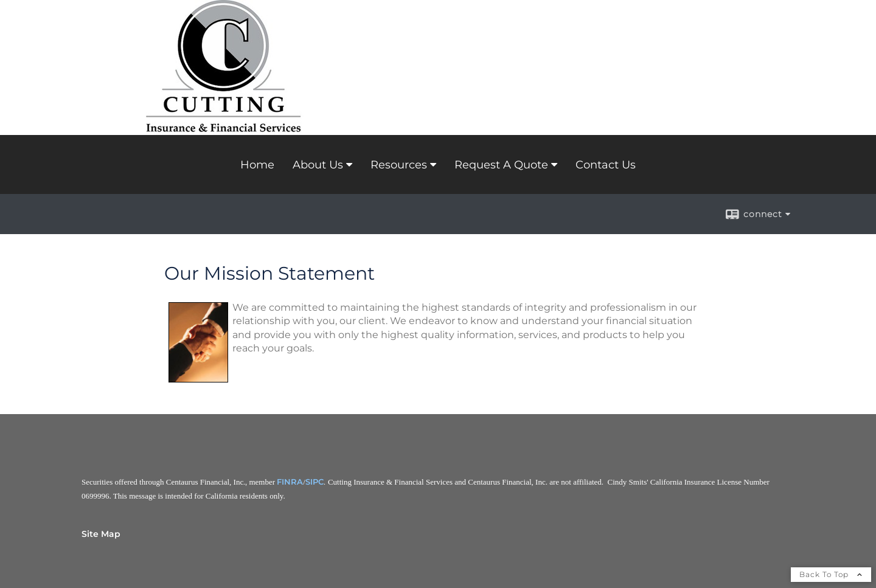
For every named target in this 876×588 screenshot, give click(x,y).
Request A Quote (501, 165)
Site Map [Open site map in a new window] (101, 534)
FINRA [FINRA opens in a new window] (290, 482)
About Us (318, 165)
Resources (399, 165)
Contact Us (606, 165)
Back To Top (831, 574)
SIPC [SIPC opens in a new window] (315, 482)
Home (257, 165)
